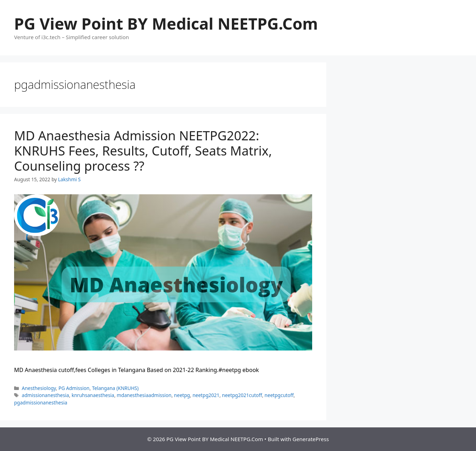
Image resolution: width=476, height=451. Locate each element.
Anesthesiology (39, 388)
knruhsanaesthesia (93, 395)
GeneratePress (311, 439)
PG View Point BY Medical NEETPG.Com (166, 23)
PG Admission (74, 388)
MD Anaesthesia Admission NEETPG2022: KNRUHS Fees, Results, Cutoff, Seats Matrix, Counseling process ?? (143, 151)
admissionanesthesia (45, 395)
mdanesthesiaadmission (144, 395)
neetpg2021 (206, 395)
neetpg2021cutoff (242, 395)
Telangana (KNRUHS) (115, 388)
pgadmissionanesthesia (41, 403)
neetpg (182, 395)
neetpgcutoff (279, 395)
